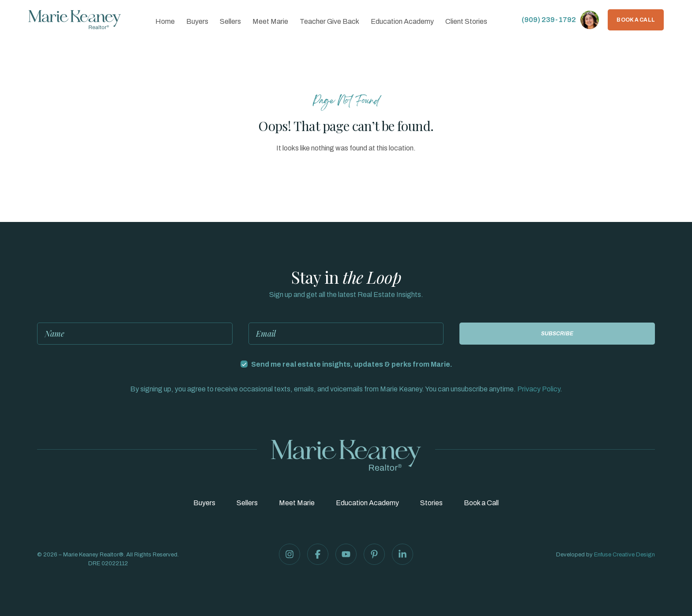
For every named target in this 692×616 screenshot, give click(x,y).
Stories (431, 503)
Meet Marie (270, 21)
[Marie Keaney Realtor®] (75, 20)
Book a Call (636, 20)
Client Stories (466, 21)
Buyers (197, 21)
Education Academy (402, 21)
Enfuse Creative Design (624, 555)
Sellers (230, 21)
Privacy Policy (539, 389)
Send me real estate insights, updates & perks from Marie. (352, 364)
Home (165, 21)
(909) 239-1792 (549, 20)
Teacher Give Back (329, 21)
